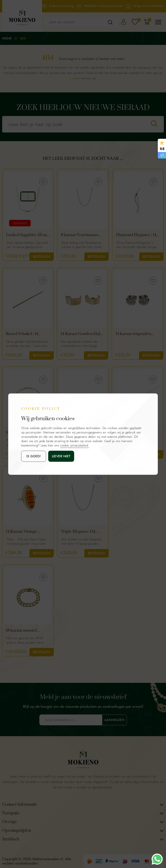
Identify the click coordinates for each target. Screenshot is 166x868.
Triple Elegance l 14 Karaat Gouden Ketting (82, 532)
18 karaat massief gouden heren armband (27, 631)
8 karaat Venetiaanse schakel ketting (80, 235)
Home (7, 38)
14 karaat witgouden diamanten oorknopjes (136, 334)
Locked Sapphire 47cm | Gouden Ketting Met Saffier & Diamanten (27, 235)
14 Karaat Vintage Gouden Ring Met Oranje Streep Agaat (24, 532)
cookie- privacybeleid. (74, 445)
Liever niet (61, 456)
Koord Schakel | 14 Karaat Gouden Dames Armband (27, 334)
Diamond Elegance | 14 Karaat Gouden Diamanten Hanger (136, 235)
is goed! (34, 456)
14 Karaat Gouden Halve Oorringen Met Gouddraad (82, 334)
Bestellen (41, 257)
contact (75, 78)
